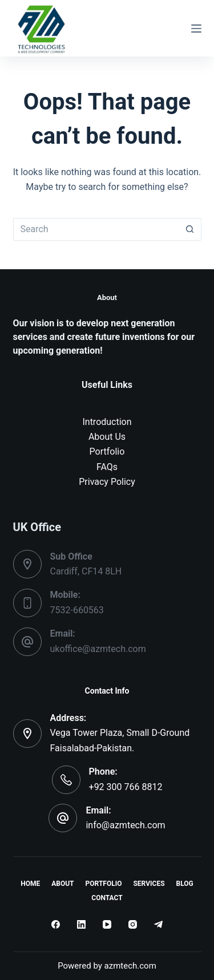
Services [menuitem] (149, 884)
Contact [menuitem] (107, 898)
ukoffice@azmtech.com (98, 649)
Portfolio (107, 451)
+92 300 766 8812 (126, 787)
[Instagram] (133, 924)
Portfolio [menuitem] (104, 884)
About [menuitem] (62, 884)
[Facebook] (56, 924)
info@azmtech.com (125, 825)
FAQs (107, 467)
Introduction (107, 422)
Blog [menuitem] (185, 884)
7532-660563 (77, 610)
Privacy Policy (107, 482)
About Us (107, 437)
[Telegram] (158, 924)
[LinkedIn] (81, 924)
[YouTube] (107, 924)
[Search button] (190, 229)
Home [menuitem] (30, 884)
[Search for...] (96, 229)
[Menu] (196, 29)
